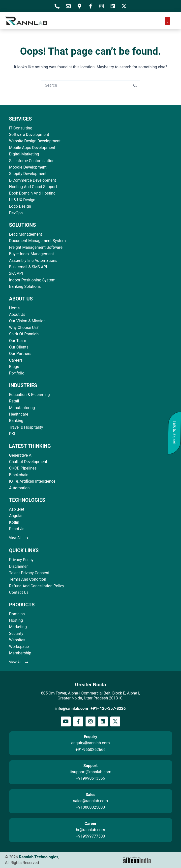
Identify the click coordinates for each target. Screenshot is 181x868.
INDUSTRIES (23, 385)
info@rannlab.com (72, 708)
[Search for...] (86, 85)
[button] (167, 21)
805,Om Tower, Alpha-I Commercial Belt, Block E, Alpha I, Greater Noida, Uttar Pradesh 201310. (90, 696)
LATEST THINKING (30, 446)
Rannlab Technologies (39, 857)
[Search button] (135, 85)
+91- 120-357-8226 (108, 708)
